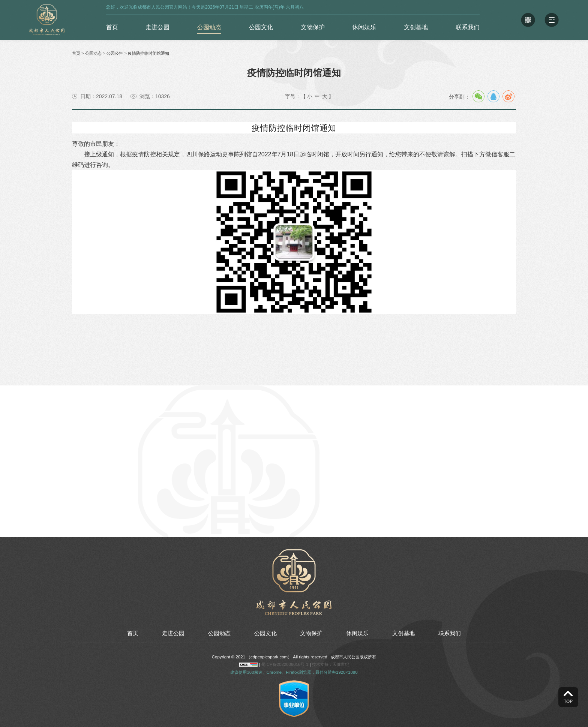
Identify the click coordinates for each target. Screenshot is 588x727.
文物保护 (313, 27)
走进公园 (157, 27)
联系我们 (468, 27)
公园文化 (261, 27)
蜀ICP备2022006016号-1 (286, 664)
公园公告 (115, 53)
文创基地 (416, 27)
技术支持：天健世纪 (331, 664)
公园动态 (209, 27)
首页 (112, 27)
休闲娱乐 (364, 27)
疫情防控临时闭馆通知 (148, 53)
